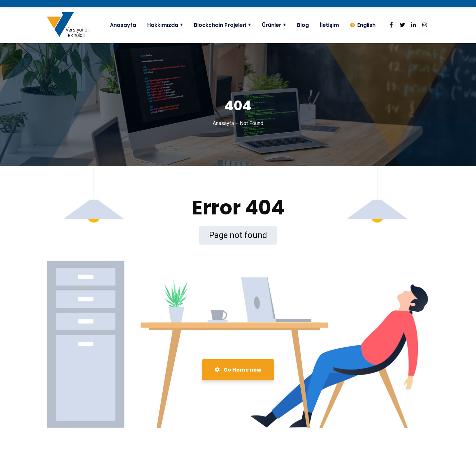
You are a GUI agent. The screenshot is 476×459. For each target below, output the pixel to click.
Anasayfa (223, 123)
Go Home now (238, 370)
